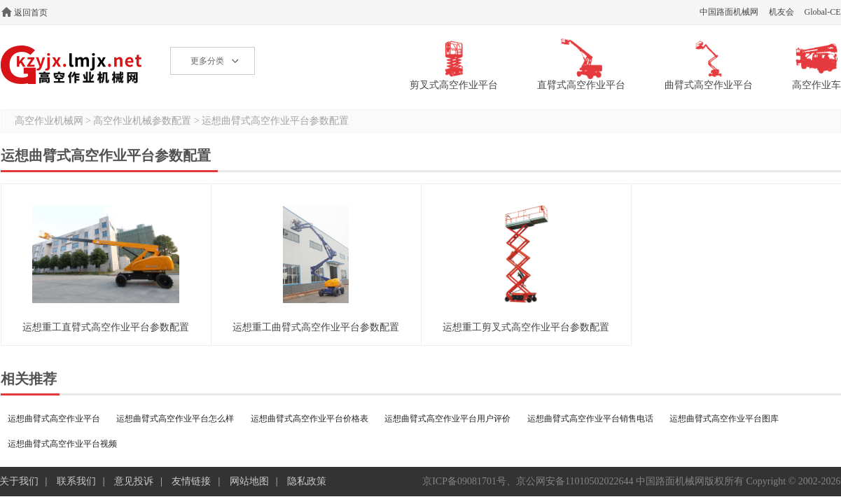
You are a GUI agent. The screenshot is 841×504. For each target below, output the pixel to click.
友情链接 (191, 481)
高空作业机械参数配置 (142, 121)
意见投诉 (134, 481)
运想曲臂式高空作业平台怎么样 (175, 419)
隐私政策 (307, 481)
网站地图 (249, 481)
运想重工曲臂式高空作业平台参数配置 (316, 327)
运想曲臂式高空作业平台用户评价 (447, 419)
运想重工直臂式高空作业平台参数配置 (106, 327)
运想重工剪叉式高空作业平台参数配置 (526, 327)
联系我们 (76, 481)
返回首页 (31, 13)
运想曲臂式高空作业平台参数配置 (275, 121)
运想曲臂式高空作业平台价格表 (310, 419)
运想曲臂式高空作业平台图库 (724, 419)
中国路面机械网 (729, 12)
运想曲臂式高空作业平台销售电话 (590, 419)
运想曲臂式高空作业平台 (54, 419)
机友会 (781, 12)
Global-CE (823, 12)
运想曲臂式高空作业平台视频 (62, 444)
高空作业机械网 (72, 65)
